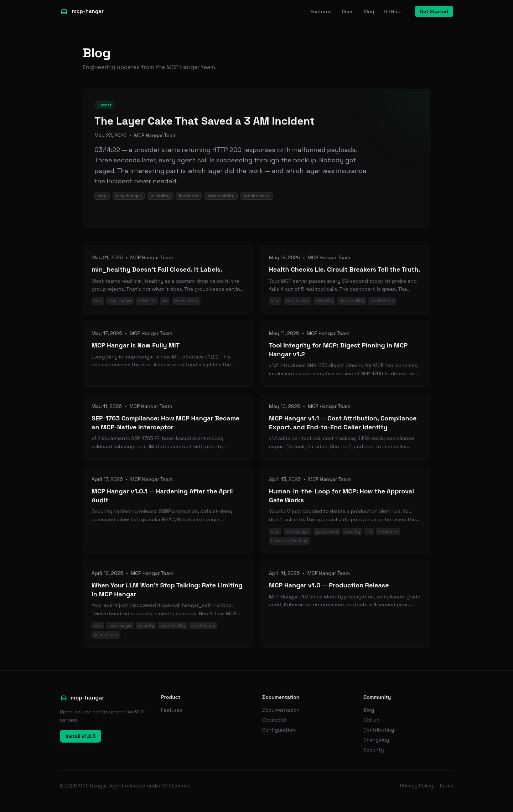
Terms (446, 786)
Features (321, 11)
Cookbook (274, 720)
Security (374, 750)
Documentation (281, 710)
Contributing (379, 730)
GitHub (392, 11)
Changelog (376, 740)
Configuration (279, 730)
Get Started (434, 11)
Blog (369, 11)
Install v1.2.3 (81, 736)
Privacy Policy (417, 786)
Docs (347, 11)
